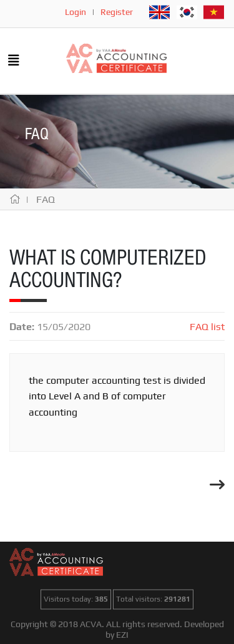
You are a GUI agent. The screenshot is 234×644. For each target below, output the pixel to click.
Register (117, 12)
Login (76, 12)
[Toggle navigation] (14, 61)
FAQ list (207, 327)
